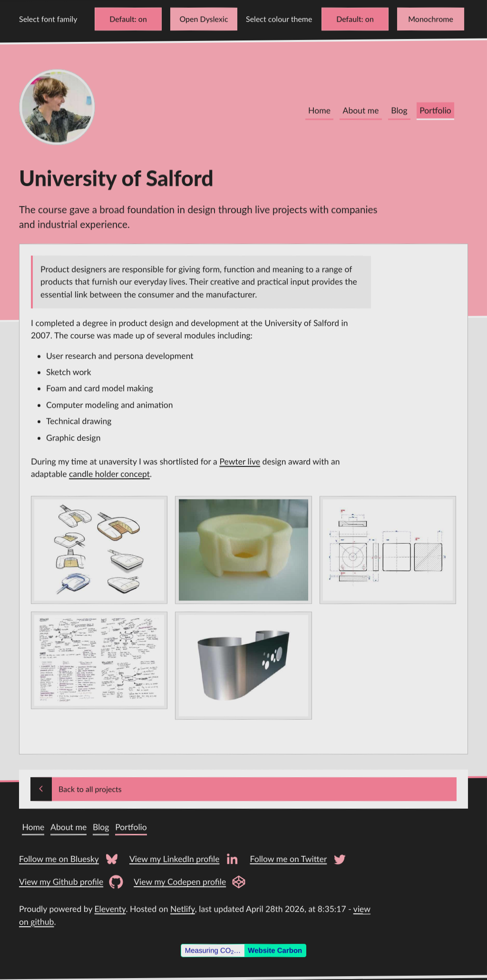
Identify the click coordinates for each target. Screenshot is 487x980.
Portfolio (435, 111)
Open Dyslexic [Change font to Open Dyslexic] (204, 19)
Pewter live (240, 461)
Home (319, 111)
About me (361, 111)
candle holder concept (109, 474)
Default (349, 19)
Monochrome (431, 19)
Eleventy (110, 909)
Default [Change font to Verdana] (122, 19)
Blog (399, 111)
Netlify (183, 909)
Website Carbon (275, 950)
